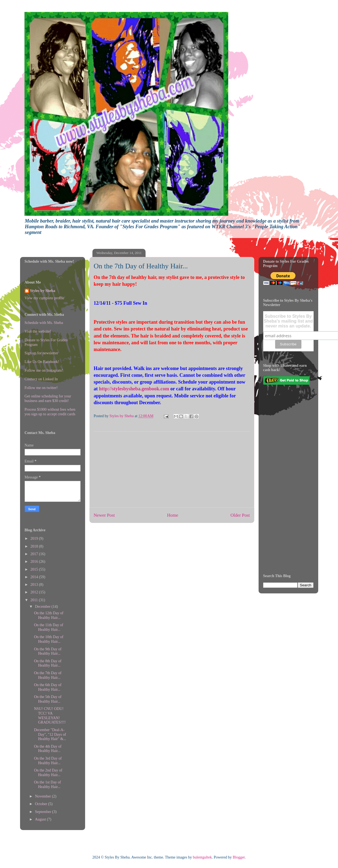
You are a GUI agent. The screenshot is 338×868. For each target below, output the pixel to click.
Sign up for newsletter (41, 353)
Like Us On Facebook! (42, 362)
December (43, 607)
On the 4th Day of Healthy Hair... (48, 749)
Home (173, 515)
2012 (35, 592)
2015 (35, 569)
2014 (35, 577)
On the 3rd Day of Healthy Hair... (48, 761)
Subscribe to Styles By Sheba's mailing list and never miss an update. (288, 321)
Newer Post (104, 515)
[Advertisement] (172, 470)
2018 (35, 546)
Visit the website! (38, 331)
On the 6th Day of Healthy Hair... (48, 687)
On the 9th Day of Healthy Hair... (48, 651)
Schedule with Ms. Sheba (44, 323)
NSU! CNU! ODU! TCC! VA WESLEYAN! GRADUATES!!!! (50, 716)
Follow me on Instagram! (44, 370)
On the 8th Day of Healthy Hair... (48, 663)
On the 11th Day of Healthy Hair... (49, 627)
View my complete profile (45, 298)
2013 (35, 585)
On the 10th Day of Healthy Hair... (49, 639)
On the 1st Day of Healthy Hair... (47, 785)
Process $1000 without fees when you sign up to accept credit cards (50, 412)
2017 (35, 554)
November (44, 796)
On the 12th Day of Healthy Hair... (49, 615)
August (41, 819)
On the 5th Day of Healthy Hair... (48, 699)
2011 (35, 600)
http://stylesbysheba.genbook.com (134, 389)
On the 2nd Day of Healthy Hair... (48, 773)
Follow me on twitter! (41, 388)
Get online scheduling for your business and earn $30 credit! (48, 398)
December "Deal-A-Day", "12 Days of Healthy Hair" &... (50, 734)
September (44, 812)
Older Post (240, 515)
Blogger (239, 857)
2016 (35, 562)
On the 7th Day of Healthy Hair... (48, 675)
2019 (35, 539)
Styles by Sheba (43, 291)
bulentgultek (202, 857)
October (42, 804)
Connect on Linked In (41, 379)
